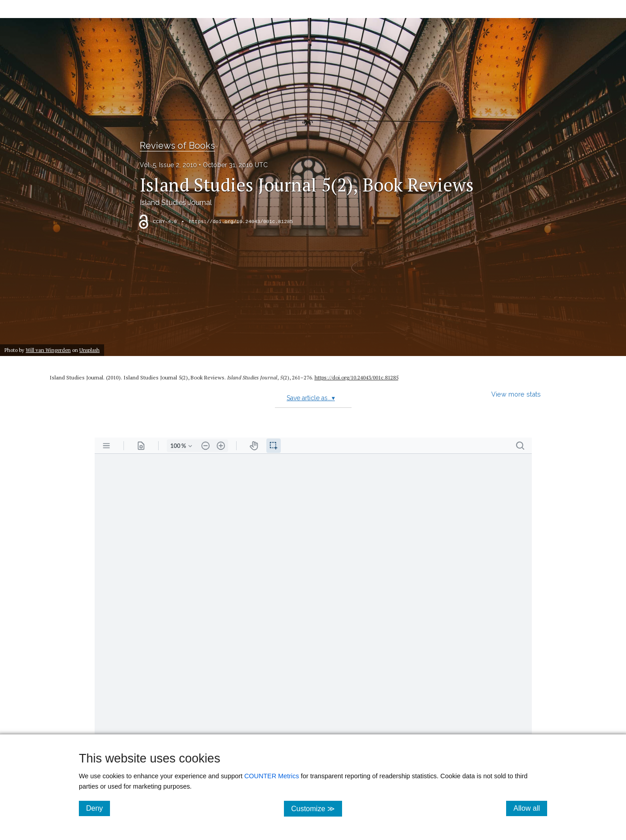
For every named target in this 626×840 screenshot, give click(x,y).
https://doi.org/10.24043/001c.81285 (241, 222)
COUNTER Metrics (272, 776)
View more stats (516, 394)
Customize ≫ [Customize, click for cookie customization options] (317, 808)
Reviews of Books (177, 146)
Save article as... (311, 398)
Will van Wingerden (48, 350)
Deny (98, 808)
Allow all (530, 808)
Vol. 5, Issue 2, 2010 (168, 165)
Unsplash (89, 350)
